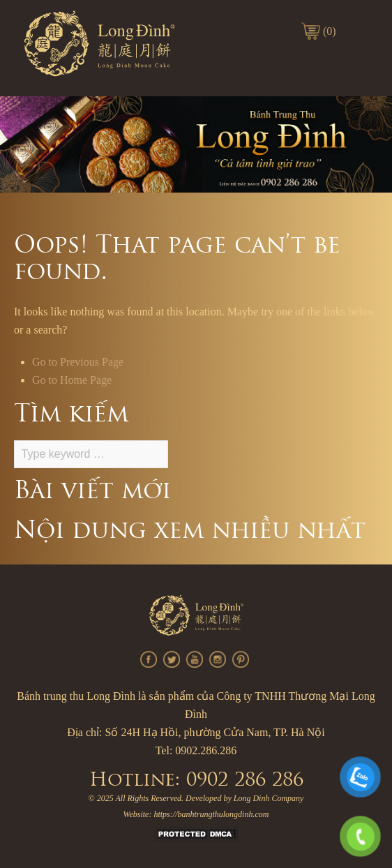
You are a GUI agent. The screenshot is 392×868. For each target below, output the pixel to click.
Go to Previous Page (78, 362)
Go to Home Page (72, 380)
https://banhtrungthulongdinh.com (211, 814)
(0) (330, 31)
